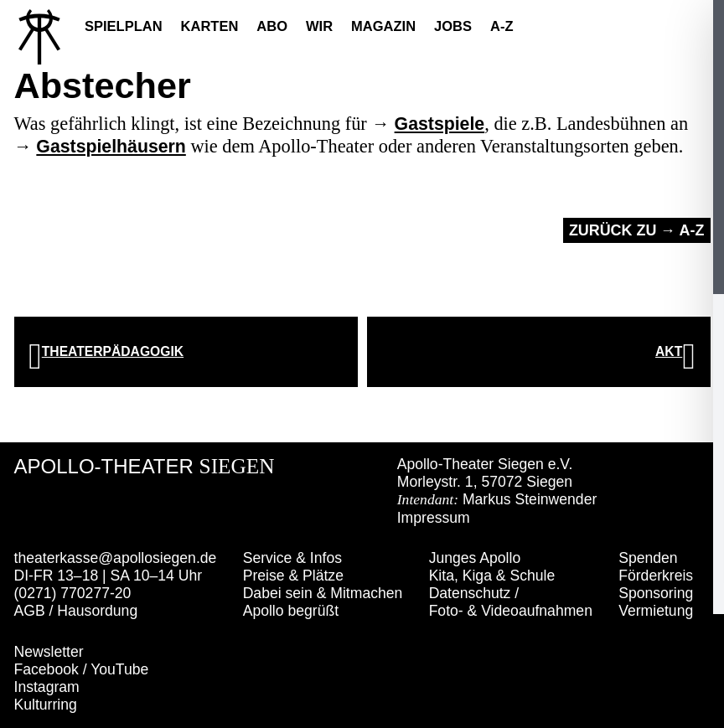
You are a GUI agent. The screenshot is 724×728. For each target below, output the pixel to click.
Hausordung (97, 611)
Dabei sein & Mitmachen (323, 593)
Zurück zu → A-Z (636, 230)
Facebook (47, 669)
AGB (30, 611)
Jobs (453, 26)
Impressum (434, 518)
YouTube (119, 669)
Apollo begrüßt (291, 611)
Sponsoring (656, 593)
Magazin (383, 26)
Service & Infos (292, 558)
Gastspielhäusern (111, 147)
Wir (319, 26)
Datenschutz (470, 593)
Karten (210, 26)
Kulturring (46, 705)
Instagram (47, 687)
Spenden (648, 558)
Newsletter (49, 652)
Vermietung (656, 611)
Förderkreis (656, 576)
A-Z (502, 26)
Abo (272, 26)
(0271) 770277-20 (73, 593)
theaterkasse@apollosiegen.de (116, 558)
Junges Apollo (475, 558)
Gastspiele (440, 124)
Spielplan (124, 26)
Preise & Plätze (293, 576)
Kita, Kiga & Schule (492, 576)
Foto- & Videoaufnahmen (511, 611)
